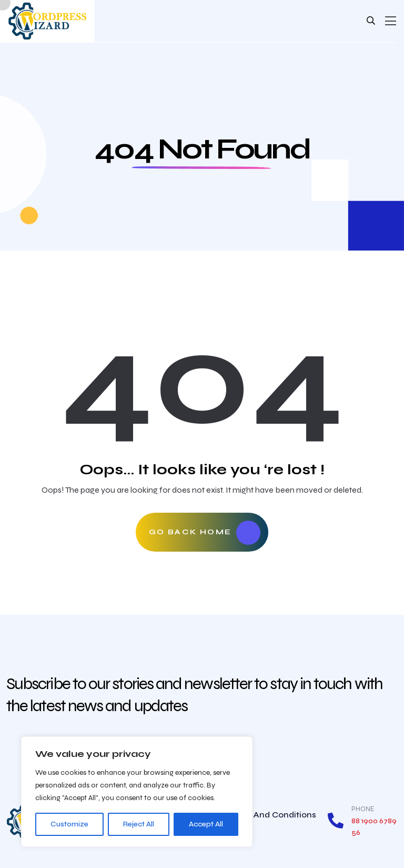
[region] (137, 792)
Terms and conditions (271, 815)
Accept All (206, 824)
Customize (69, 824)
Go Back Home (205, 533)
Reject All (139, 824)
